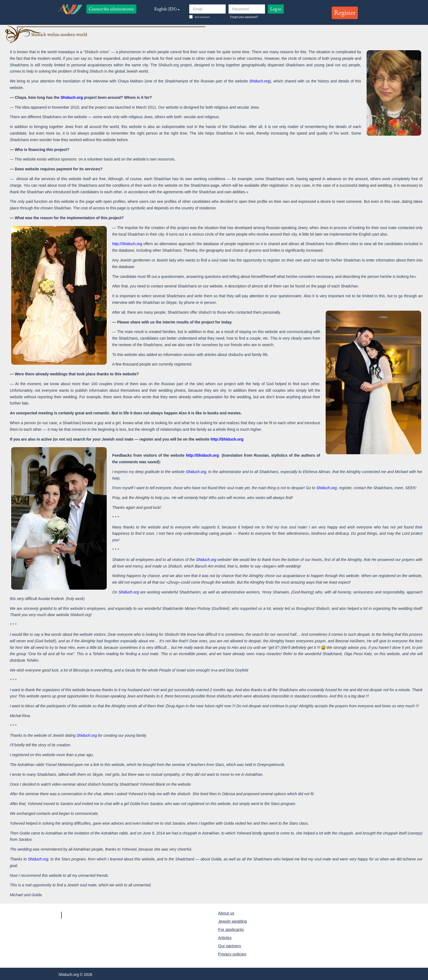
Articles (225, 938)
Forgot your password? (244, 17)
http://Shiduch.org (127, 244)
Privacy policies (232, 954)
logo (70, 9)
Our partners (230, 946)
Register (345, 13)
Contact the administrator (111, 9)
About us (226, 913)
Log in (276, 9)
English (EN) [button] (167, 9)
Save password (199, 17)
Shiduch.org (259, 81)
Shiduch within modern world (59, 35)
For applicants (231, 929)
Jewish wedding (233, 921)
